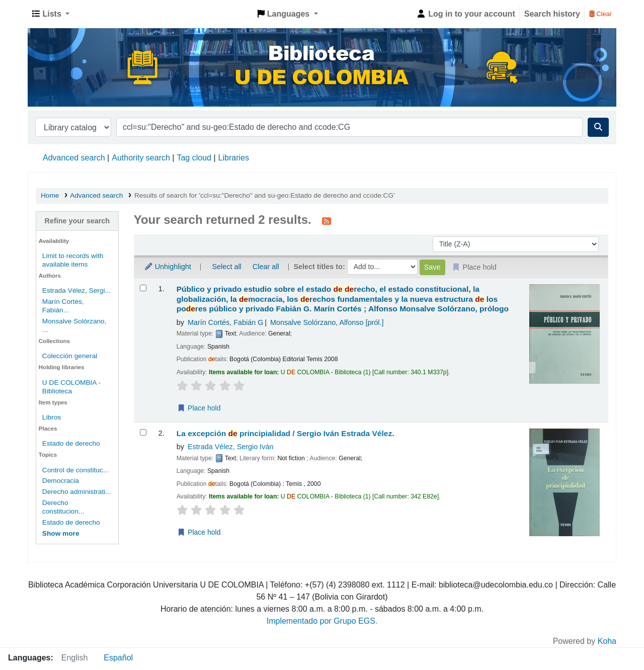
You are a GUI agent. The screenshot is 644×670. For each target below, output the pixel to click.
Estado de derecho (71, 443)
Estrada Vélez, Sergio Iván (230, 447)
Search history (552, 14)
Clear (600, 14)
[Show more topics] (61, 533)
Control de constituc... (75, 470)
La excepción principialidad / (286, 433)
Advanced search (74, 158)
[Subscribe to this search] (327, 221)
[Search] (598, 127)
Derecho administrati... (77, 492)
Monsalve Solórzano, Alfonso (327, 322)
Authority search (141, 158)
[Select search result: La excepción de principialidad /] (143, 432)
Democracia (61, 481)
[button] (51, 14)
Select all (226, 267)
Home (50, 195)
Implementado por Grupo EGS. (322, 621)
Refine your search (77, 221)
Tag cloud (194, 158)
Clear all (266, 267)
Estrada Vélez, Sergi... (76, 290)
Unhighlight (168, 267)
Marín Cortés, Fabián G (225, 322)
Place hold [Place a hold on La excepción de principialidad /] (199, 532)
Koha (607, 641)
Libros (52, 417)
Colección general (70, 356)
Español (118, 658)
